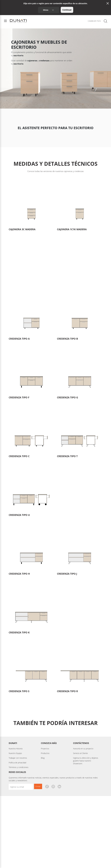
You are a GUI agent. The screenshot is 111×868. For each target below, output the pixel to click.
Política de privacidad (17, 763)
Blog (43, 758)
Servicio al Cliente (80, 753)
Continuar (67, 10)
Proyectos (45, 749)
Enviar (38, 786)
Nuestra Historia (16, 749)
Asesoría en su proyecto (83, 749)
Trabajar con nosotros (18, 758)
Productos (45, 753)
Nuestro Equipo (15, 753)
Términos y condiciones (19, 767)
